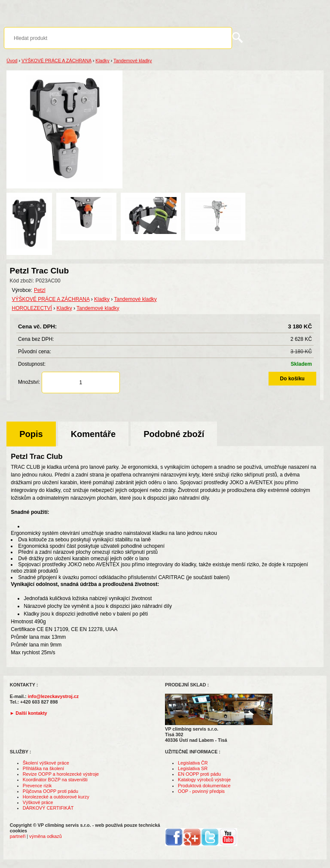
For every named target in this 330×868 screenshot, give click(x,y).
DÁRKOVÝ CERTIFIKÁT (48, 808)
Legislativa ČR (193, 763)
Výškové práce (38, 802)
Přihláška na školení (44, 768)
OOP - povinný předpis (201, 791)
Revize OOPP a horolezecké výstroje (61, 774)
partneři (18, 836)
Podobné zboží (174, 434)
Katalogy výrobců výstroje (204, 780)
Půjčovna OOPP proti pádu (50, 791)
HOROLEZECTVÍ (32, 308)
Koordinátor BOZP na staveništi (55, 780)
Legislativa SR (193, 768)
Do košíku (292, 379)
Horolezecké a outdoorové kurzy (56, 797)
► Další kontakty (29, 713)
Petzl (40, 290)
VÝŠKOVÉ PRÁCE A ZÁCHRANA (57, 61)
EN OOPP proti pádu (199, 774)
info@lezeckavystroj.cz (53, 696)
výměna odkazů (46, 836)
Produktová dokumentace (204, 786)
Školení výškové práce (46, 763)
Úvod (12, 61)
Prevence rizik (37, 786)
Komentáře (93, 434)
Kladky (102, 61)
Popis (31, 434)
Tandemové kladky (133, 61)
